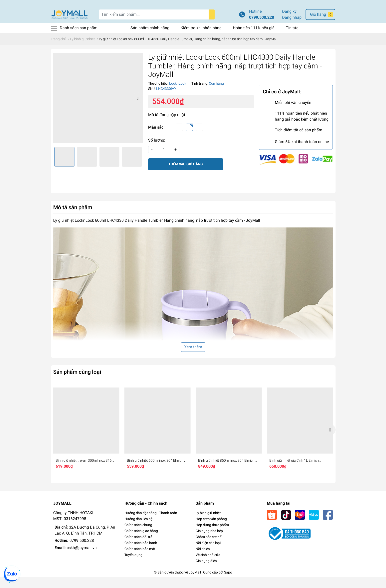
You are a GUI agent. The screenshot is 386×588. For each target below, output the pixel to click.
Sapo (228, 583)
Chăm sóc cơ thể (208, 548)
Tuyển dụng (133, 566)
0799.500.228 (262, 28)
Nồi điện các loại (208, 554)
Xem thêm (193, 358)
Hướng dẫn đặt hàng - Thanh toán (151, 524)
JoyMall (195, 583)
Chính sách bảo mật (140, 560)
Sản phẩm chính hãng (150, 39)
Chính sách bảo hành (141, 554)
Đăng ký (289, 22)
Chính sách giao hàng (141, 542)
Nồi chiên (203, 560)
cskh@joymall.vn (82, 559)
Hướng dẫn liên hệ (138, 530)
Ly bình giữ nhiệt (208, 524)
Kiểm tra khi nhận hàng (201, 39)
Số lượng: (157, 151)
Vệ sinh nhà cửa (208, 566)
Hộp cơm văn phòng (211, 530)
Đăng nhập (292, 28)
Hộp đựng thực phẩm (212, 536)
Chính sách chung (138, 536)
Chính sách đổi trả (138, 548)
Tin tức (292, 39)
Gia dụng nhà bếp (209, 542)
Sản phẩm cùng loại (77, 383)
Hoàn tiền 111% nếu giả (254, 39)
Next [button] (138, 109)
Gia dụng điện (206, 572)
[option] (98, 109)
